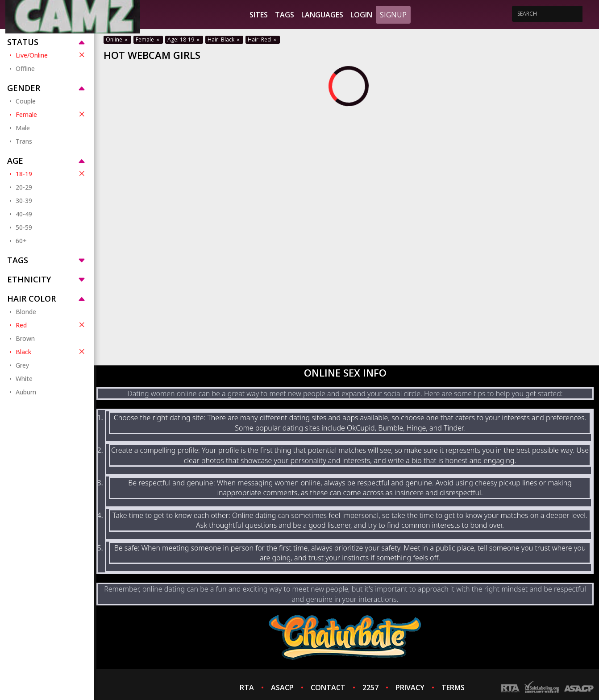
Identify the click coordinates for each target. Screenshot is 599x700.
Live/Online (51, 55)
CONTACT (328, 688)
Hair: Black (224, 39)
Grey (22, 365)
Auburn (26, 392)
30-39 (24, 201)
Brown (25, 338)
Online (117, 39)
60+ (21, 241)
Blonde (26, 312)
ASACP (282, 688)
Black (51, 352)
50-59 (24, 227)
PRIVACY (410, 688)
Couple (26, 101)
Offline (25, 68)
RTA (247, 688)
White (24, 379)
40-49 (24, 214)
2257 (370, 688)
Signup (393, 15)
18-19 (51, 174)
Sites (259, 15)
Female (51, 114)
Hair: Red (263, 39)
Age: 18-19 (184, 39)
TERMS (453, 688)
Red (51, 325)
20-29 (24, 187)
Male (23, 128)
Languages (322, 15)
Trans (24, 141)
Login (361, 15)
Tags (285, 15)
